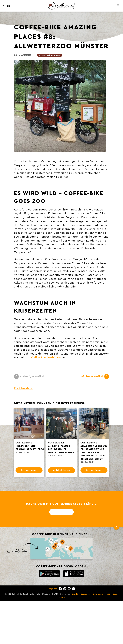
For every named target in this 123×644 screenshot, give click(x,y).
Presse (116, 594)
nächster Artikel (95, 376)
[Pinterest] (73, 589)
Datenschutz (98, 594)
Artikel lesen (29, 470)
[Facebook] (60, 589)
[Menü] (118, 6)
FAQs (63, 597)
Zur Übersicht (23, 389)
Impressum (86, 594)
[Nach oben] (116, 527)
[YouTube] (69, 589)
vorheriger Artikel (29, 376)
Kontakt (75, 594)
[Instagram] (65, 589)
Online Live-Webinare (46, 358)
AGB (108, 594)
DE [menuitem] (8, 6)
